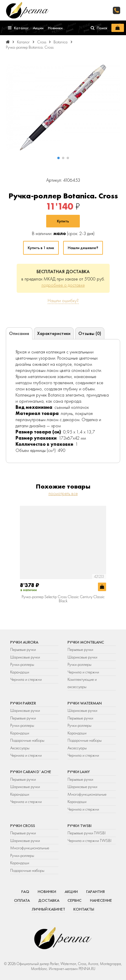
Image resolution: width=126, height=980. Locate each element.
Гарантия (95, 891)
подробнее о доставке (63, 285)
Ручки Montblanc (86, 642)
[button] (58, 158)
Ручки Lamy (79, 772)
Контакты (84, 909)
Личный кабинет (49, 909)
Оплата (22, 900)
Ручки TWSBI (80, 826)
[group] (63, 108)
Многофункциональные (87, 794)
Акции (71, 891)
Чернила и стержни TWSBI (89, 841)
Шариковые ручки (25, 657)
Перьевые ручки (23, 649)
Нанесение (101, 900)
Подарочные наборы (27, 740)
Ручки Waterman (85, 703)
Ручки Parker (23, 703)
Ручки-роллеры (22, 664)
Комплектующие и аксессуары (82, 683)
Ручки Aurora (24, 642)
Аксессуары (20, 748)
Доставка (49, 900)
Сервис (75, 900)
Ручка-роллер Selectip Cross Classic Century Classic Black (63, 599)
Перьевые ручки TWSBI (87, 833)
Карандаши (20, 672)
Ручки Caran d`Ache (31, 772)
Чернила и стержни (26, 679)
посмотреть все (63, 493)
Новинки (47, 891)
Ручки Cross (23, 826)
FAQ (25, 891)
